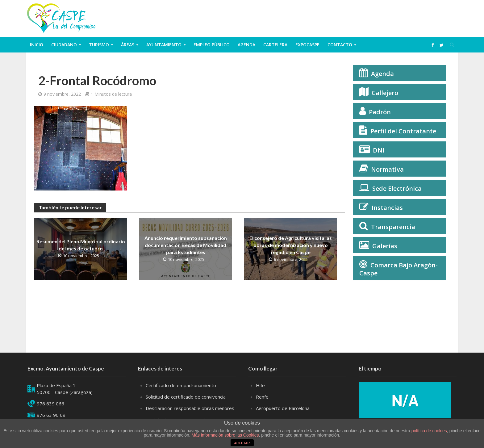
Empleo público (212, 45)
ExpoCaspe (307, 45)
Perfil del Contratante (403, 131)
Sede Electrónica (397, 188)
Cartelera (275, 45)
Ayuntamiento (164, 45)
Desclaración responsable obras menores (190, 408)
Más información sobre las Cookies (225, 435)
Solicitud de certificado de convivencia (186, 397)
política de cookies (429, 431)
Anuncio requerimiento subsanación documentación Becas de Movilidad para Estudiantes (186, 245)
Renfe (262, 397)
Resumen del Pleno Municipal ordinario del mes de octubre (81, 245)
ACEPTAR (242, 443)
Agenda (246, 45)
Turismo (99, 45)
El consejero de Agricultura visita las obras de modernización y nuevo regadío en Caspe (291, 245)
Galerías (385, 246)
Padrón (380, 112)
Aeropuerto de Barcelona (283, 408)
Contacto (340, 45)
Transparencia (393, 227)
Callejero (385, 93)
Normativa (387, 169)
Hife (260, 385)
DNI (379, 150)
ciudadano (64, 45)
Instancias (387, 208)
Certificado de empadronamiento (181, 385)
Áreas (128, 45)
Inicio (37, 45)
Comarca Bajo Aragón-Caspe (398, 269)
